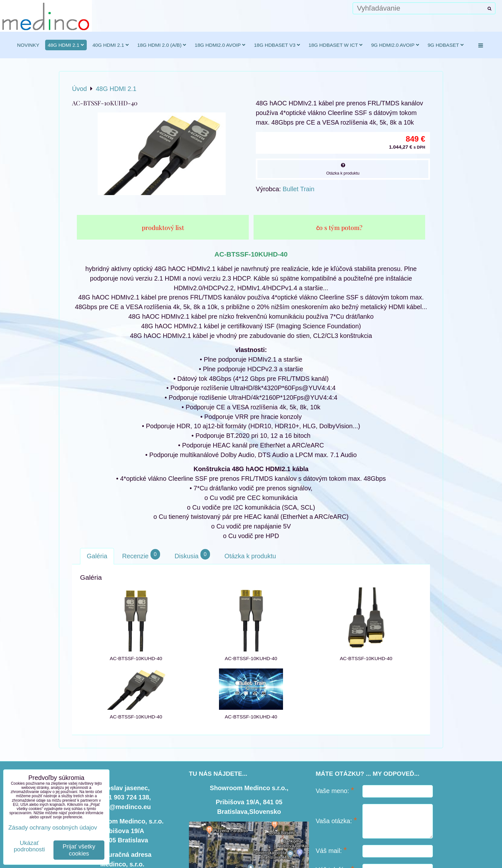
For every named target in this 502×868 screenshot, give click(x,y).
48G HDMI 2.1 (66, 45)
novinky (28, 45)
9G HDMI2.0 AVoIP (395, 45)
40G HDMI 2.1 (111, 45)
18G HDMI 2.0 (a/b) (162, 45)
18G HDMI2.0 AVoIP (220, 45)
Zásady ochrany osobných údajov (53, 827)
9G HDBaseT (446, 45)
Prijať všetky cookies (79, 850)
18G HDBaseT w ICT (336, 45)
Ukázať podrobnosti (29, 846)
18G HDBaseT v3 (277, 45)
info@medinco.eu (124, 807)
